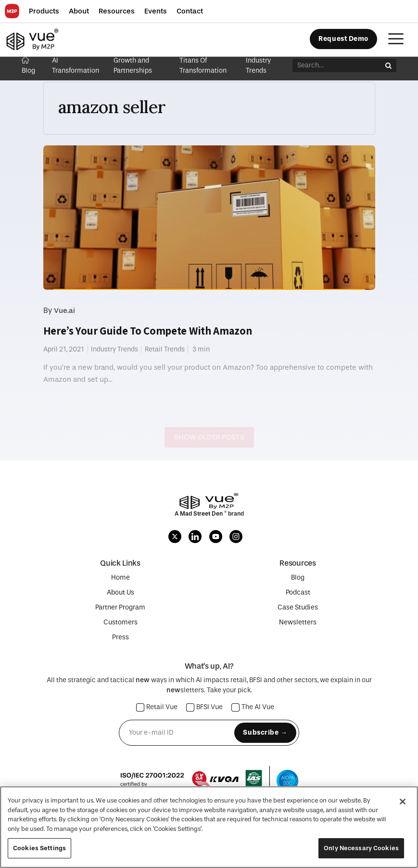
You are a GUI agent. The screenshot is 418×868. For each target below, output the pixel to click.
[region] (209, 827)
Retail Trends (165, 349)
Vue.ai (64, 311)
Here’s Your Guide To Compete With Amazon (148, 331)
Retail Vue (157, 707)
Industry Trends (114, 349)
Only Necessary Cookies (361, 848)
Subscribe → (265, 732)
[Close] (403, 802)
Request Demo (343, 39)
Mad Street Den (202, 514)
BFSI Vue (205, 707)
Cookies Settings (39, 848)
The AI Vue (253, 707)
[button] (44, 11)
